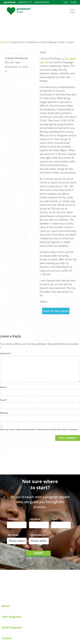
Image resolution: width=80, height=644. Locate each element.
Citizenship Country (40, 537)
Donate (73, 2)
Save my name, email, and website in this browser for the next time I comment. (39, 433)
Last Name (35, 521)
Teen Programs (11, 617)
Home (3, 40)
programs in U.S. (25, 2)
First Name (13, 521)
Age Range (13, 537)
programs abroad (42, 2)
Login (66, 2)
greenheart (10, 2)
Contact (7, 638)
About (6, 606)
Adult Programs (12, 627)
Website (4, 416)
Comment (6, 352)
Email (4, 403)
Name (4, 391)
